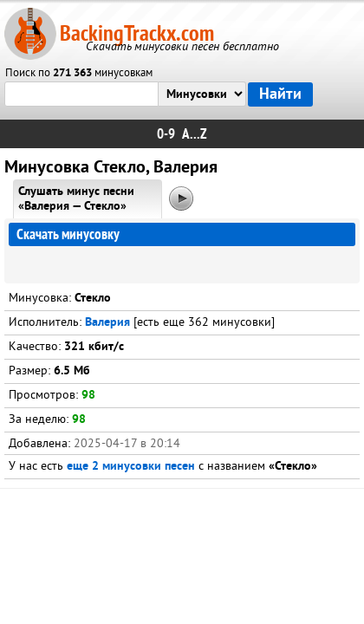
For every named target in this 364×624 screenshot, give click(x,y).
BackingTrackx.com (137, 33)
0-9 (166, 134)
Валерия (107, 323)
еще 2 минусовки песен (131, 467)
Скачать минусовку (68, 234)
